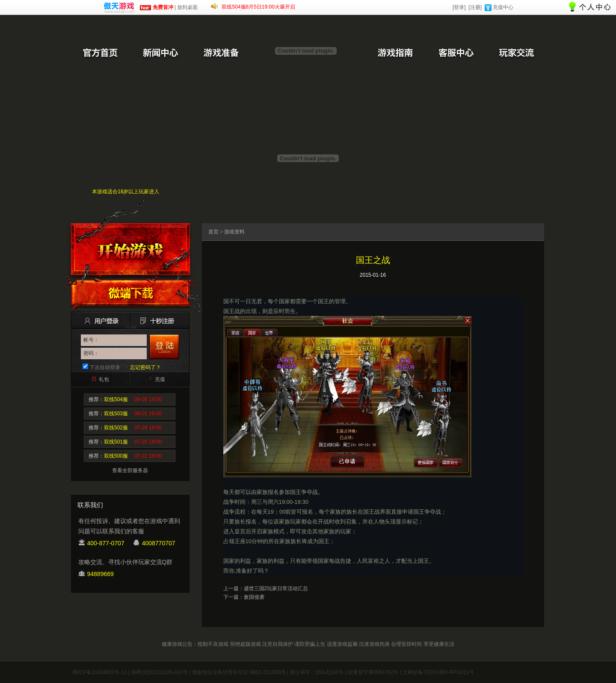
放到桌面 (187, 7)
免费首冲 (156, 7)
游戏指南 (395, 53)
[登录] (459, 7)
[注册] (475, 7)
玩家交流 (516, 53)
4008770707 (159, 543)
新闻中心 (160, 53)
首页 (213, 232)
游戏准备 (221, 53)
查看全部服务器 (130, 470)
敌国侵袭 (254, 597)
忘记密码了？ (145, 367)
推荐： (125, 399)
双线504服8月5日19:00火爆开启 (258, 7)
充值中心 (503, 7)
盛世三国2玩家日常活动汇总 (276, 588)
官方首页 (100, 53)
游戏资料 (234, 232)
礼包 (104, 379)
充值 (160, 379)
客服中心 (456, 53)
